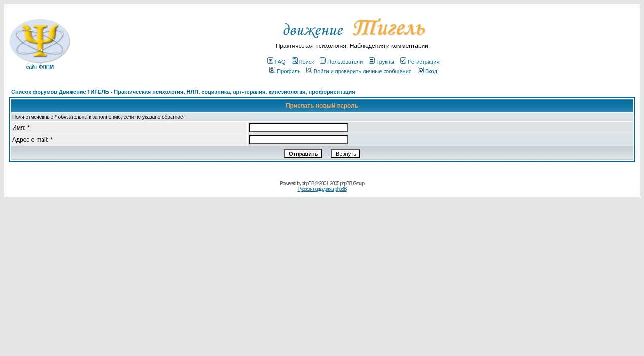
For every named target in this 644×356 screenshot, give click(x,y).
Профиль (285, 71)
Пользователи (341, 62)
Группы (382, 62)
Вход (428, 71)
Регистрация (420, 62)
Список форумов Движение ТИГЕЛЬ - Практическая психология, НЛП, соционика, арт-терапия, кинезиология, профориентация (183, 92)
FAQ (277, 62)
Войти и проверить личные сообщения (359, 71)
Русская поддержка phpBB (322, 189)
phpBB (308, 184)
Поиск (303, 62)
